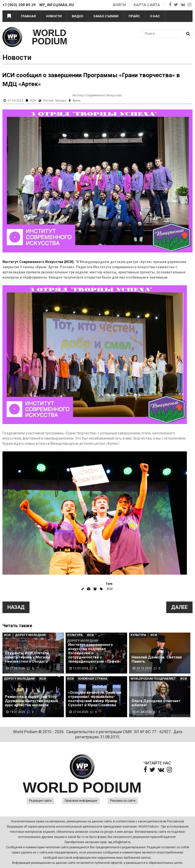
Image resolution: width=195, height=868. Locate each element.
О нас (155, 16)
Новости (54, 16)
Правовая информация (81, 801)
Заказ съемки (106, 16)
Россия (48, 101)
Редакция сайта (40, 801)
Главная (28, 16)
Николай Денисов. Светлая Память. (157, 659)
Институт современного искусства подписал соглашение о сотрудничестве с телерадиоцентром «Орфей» (95, 653)
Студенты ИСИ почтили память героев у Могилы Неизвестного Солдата (28, 657)
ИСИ (33, 101)
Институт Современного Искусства (97, 95)
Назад (16, 607)
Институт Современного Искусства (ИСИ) (38, 262)
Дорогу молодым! (30, 635)
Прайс (134, 16)
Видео (77, 16)
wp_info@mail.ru (119, 842)
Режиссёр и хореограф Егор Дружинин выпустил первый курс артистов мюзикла (31, 701)
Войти (119, 5)
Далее (179, 607)
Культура (75, 635)
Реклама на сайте (123, 801)
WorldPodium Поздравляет (153, 679)
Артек (76, 101)
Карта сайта (147, 5)
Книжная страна (93, 679)
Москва (61, 101)
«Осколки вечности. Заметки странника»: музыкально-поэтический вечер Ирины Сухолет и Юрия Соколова (95, 699)
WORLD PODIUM (50, 37)
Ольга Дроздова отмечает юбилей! (156, 703)
